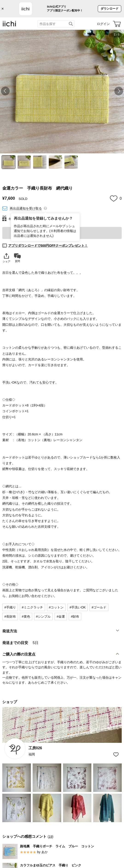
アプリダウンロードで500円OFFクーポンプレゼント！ (48, 246)
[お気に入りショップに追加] (116, 755)
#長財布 (10, 616)
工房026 (35, 748)
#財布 (75, 616)
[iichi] (9, 25)
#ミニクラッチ (32, 607)
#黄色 (26, 616)
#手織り (10, 607)
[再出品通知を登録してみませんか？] (45, 208)
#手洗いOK (78, 607)
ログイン (103, 24)
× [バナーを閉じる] (3, 9)
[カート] (117, 24)
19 (51, 837)
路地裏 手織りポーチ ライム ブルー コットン (57, 846)
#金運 (61, 616)
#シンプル (43, 616)
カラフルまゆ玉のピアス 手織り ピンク (51, 865)
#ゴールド (99, 607)
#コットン (56, 607)
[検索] (71, 24)
